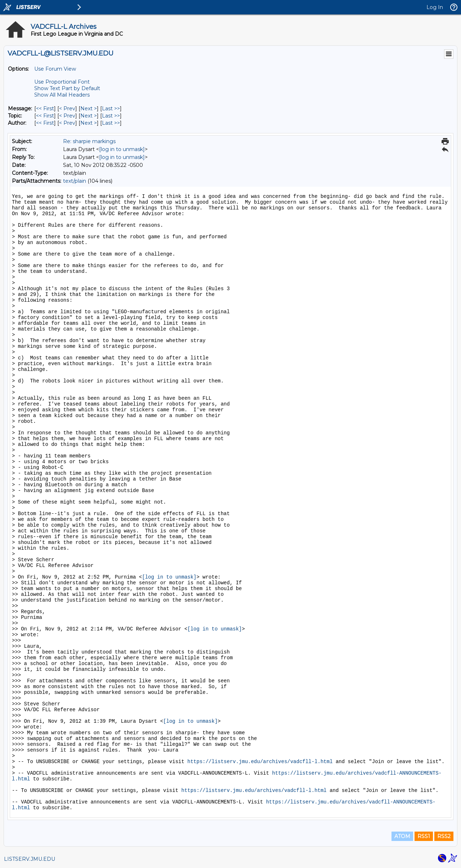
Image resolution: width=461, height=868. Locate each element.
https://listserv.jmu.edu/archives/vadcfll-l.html (260, 762)
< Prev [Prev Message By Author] (67, 123)
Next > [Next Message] (89, 108)
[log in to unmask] (122, 149)
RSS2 (444, 836)
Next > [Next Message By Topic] (89, 116)
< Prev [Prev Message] (67, 108)
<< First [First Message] (45, 108)
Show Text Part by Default (67, 88)
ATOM (402, 836)
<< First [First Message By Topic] (45, 116)
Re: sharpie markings (89, 141)
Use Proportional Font (62, 82)
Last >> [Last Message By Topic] (111, 116)
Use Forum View (55, 69)
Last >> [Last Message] (111, 108)
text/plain (75, 181)
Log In (435, 7)
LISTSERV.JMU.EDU (30, 859)
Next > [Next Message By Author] (89, 123)
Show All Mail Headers (62, 95)
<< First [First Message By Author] (45, 123)
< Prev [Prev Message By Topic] (67, 116)
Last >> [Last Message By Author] (111, 123)
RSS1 (424, 836)
